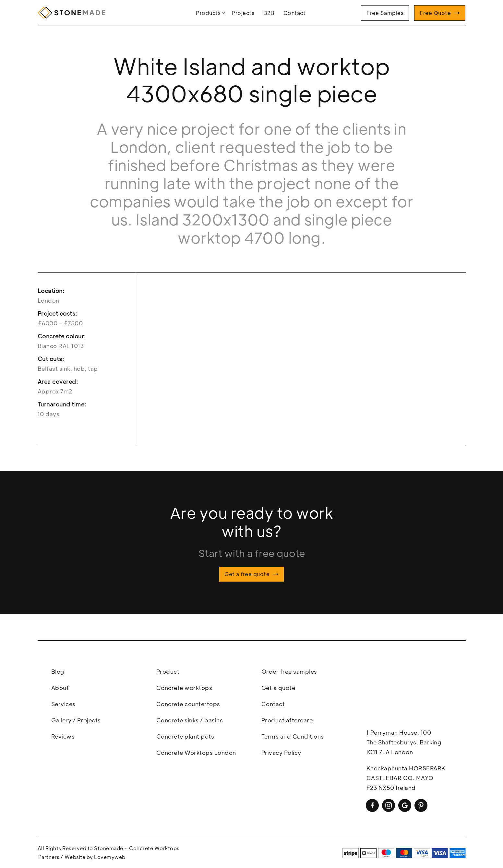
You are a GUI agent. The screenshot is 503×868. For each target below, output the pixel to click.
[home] (73, 13)
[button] (211, 13)
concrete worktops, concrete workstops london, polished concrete (414, 694)
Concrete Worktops (154, 848)
